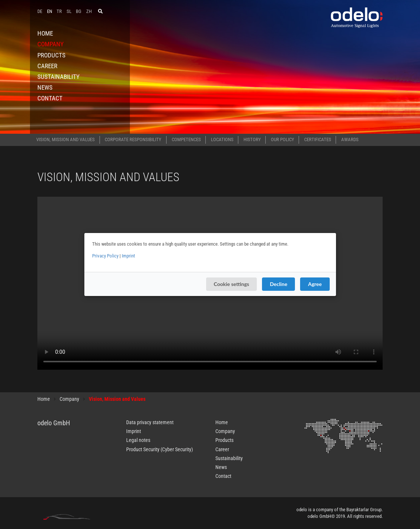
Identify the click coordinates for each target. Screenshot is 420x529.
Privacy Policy (105, 256)
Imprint (128, 256)
